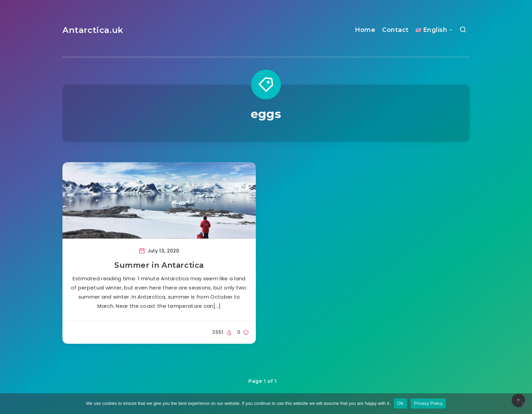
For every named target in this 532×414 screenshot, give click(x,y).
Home (365, 30)
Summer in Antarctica (159, 265)
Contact (395, 30)
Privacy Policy (428, 403)
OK (401, 403)
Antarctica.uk (93, 30)
